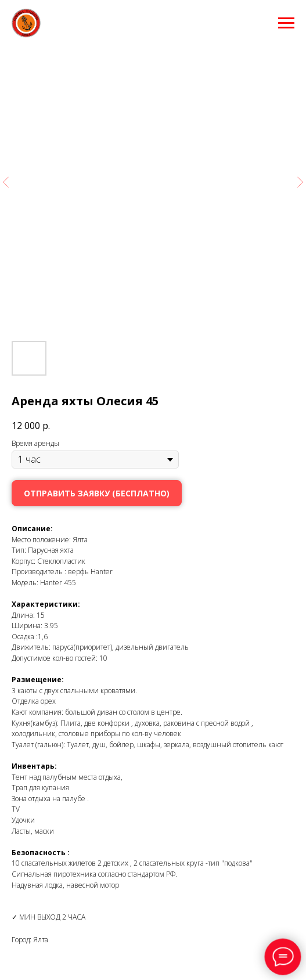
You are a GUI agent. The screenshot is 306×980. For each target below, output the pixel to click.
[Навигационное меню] (286, 23)
